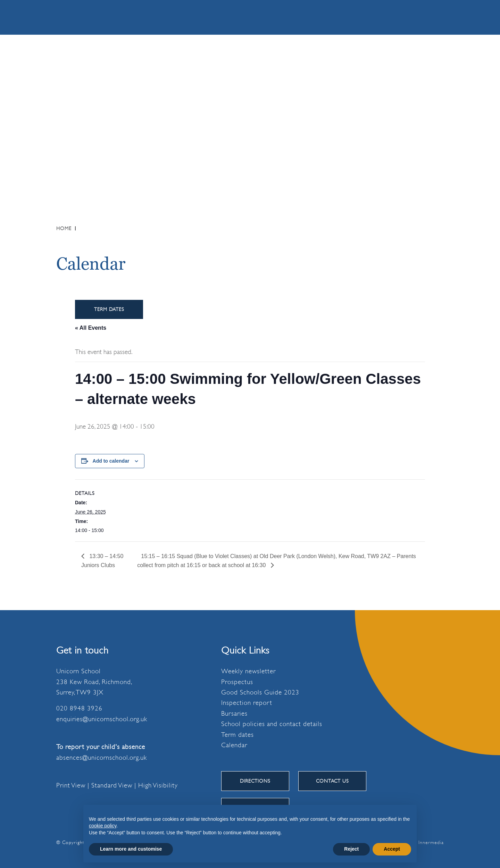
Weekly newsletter (248, 671)
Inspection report (247, 703)
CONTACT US (332, 781)
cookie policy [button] (103, 826)
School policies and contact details (272, 724)
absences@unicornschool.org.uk (102, 758)
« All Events (91, 328)
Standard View (112, 785)
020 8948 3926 (79, 708)
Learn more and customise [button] (131, 849)
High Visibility (158, 785)
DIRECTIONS (255, 781)
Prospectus (237, 682)
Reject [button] (351, 849)
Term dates (237, 735)
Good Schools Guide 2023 (260, 692)
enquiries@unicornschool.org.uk (102, 719)
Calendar (234, 745)
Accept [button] (392, 849)
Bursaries (234, 714)
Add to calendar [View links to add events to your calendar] (111, 461)
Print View (71, 785)
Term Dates (109, 309)
